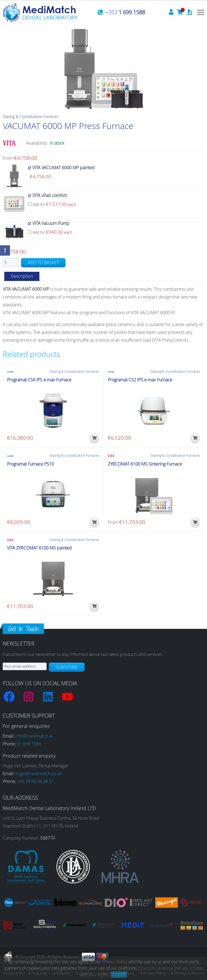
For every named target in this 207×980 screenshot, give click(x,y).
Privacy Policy (115, 962)
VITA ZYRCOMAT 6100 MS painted (39, 548)
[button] (94, 438)
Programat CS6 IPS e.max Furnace (39, 380)
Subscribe (67, 667)
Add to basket (43, 263)
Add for (52, 204)
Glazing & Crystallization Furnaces (31, 116)
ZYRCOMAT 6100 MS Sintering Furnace (145, 464)
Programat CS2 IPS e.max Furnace (140, 380)
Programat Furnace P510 (30, 464)
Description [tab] (22, 276)
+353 (125, 12)
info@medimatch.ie (34, 736)
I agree (119, 975)
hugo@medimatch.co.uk (39, 774)
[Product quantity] (11, 263)
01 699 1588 (29, 744)
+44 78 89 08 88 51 (35, 781)
